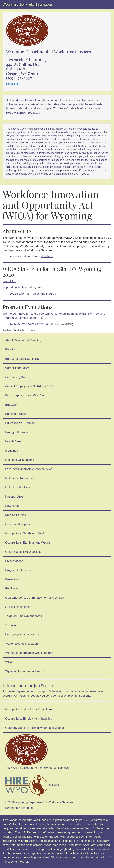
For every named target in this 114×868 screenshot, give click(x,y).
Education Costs (16, 414)
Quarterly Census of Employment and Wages (35, 598)
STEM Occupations (18, 607)
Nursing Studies (16, 515)
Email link (12, 84)
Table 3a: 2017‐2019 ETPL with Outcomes (37, 324)
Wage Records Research (22, 644)
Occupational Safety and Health (26, 533)
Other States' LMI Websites (23, 552)
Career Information (17, 368)
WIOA (9, 662)
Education (12, 405)
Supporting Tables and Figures (22, 287)
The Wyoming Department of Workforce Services (37, 752)
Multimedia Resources (20, 478)
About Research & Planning (23, 340)
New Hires (12, 506)
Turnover (11, 625)
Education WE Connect (20, 423)
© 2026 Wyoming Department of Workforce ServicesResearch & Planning (39, 805)
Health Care (13, 441)
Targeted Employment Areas (24, 616)
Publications (13, 589)
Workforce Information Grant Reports (29, 653)
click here (47, 256)
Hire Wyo (32, 785)
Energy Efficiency (16, 432)
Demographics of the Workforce (26, 395)
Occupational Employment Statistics (29, 719)
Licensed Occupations (20, 460)
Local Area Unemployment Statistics (29, 469)
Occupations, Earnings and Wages (28, 543)
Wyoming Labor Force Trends (24, 671)
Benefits (11, 350)
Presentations (14, 561)
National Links (14, 497)
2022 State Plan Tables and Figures (33, 294)
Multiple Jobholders (18, 487)
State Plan (9, 281)
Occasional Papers (18, 524)
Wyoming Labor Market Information (27, 5)
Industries (12, 451)
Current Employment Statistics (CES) (29, 386)
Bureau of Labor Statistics (22, 359)
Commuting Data (16, 377)
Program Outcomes (18, 570)
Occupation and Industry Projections (29, 709)
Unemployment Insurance (22, 634)
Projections (12, 579)
